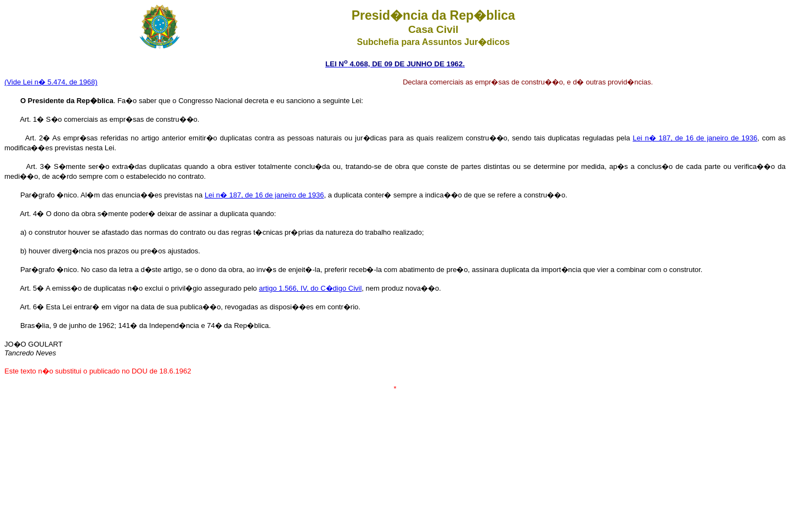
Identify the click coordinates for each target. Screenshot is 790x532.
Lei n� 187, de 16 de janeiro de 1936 (695, 138)
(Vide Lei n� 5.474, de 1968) (51, 82)
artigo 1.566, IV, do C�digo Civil (310, 288)
